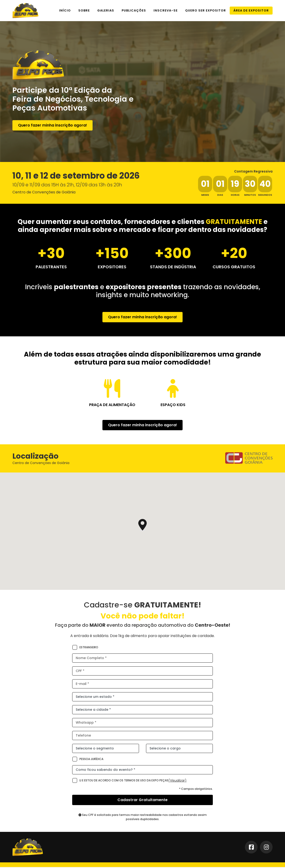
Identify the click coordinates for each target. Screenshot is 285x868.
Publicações (134, 10)
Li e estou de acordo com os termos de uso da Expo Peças (120, 781)
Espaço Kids (173, 405)
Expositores (112, 267)
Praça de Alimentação (112, 405)
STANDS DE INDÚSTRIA (173, 267)
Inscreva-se (166, 10)
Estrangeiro (85, 648)
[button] (142, 526)
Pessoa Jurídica (88, 760)
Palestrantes (51, 267)
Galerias (106, 10)
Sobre (84, 10)
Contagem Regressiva (253, 171)
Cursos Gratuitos (234, 267)
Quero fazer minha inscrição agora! (52, 125)
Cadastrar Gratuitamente (142, 801)
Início (65, 10)
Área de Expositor (251, 10)
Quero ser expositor (206, 10)
